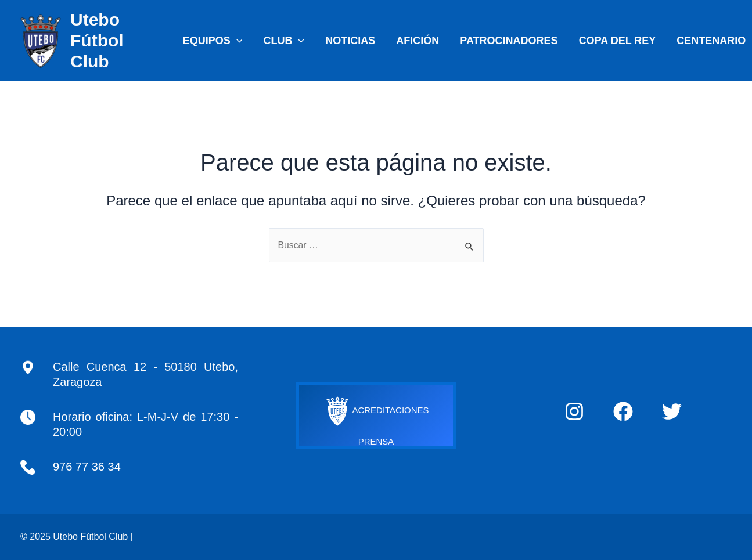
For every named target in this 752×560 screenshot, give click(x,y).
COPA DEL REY (618, 41)
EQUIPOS (213, 41)
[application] (237, 41)
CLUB (284, 41)
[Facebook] (623, 411)
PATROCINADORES (509, 41)
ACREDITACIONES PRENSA (376, 416)
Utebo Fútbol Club (97, 40)
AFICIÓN (418, 41)
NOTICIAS (350, 41)
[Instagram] (574, 411)
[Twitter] (672, 411)
